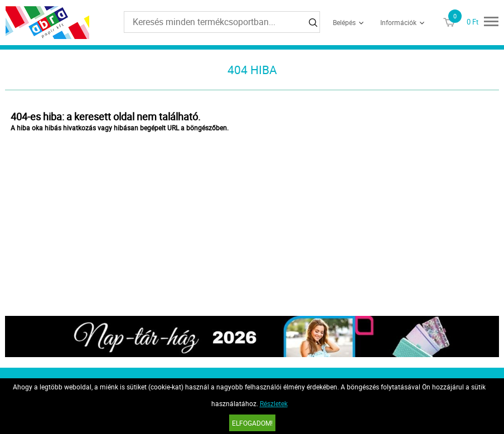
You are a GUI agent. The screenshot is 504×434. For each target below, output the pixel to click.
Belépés (344, 22)
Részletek (274, 403)
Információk (398, 22)
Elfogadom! (252, 423)
